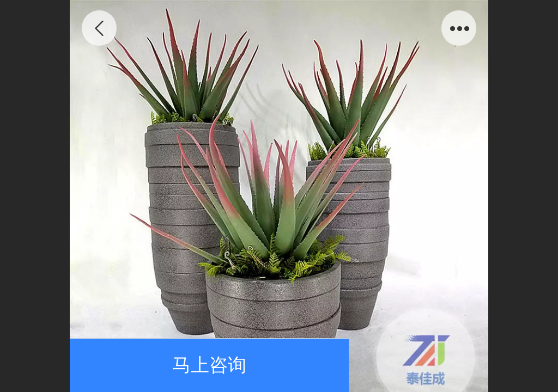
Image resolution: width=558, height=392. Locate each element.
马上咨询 (209, 365)
